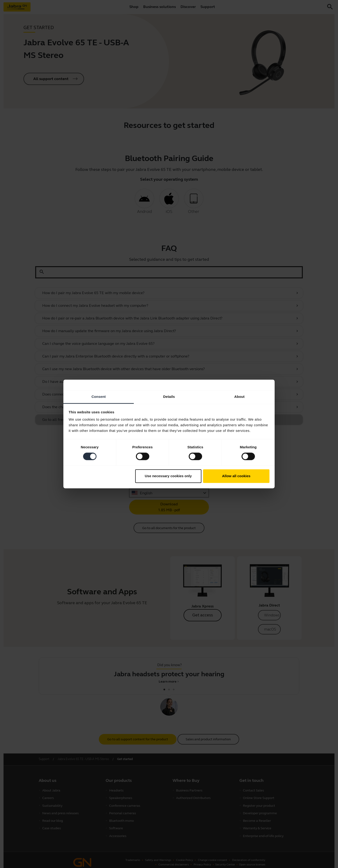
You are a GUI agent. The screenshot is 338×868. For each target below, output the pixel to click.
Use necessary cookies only (168, 476)
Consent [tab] (99, 397)
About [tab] (239, 397)
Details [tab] (169, 397)
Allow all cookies (236, 476)
